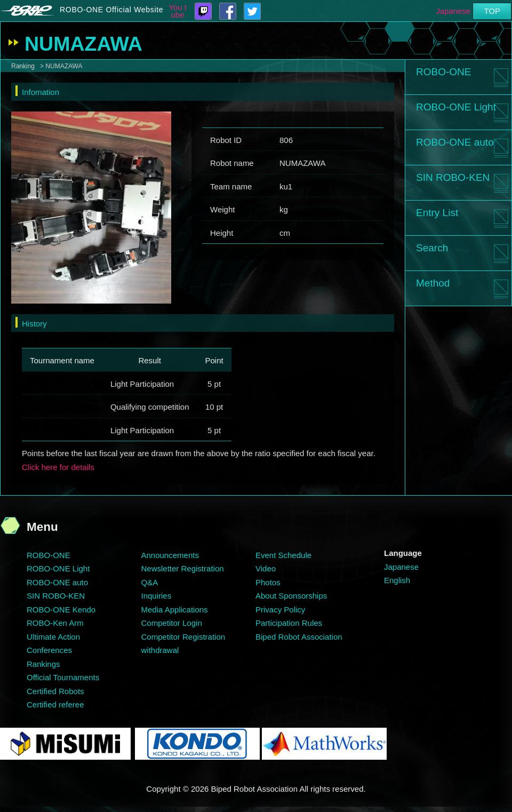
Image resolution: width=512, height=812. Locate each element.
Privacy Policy (280, 610)
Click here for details (58, 467)
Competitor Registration (183, 637)
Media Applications (175, 610)
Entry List (437, 213)
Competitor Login (172, 623)
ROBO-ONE (443, 72)
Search (432, 248)
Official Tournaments (63, 677)
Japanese (453, 11)
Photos (268, 582)
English (397, 580)
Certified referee (55, 704)
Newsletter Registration (183, 568)
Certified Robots (55, 691)
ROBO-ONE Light (456, 107)
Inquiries (157, 596)
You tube (178, 11)
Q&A (150, 582)
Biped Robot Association (299, 637)
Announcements (170, 555)
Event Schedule (283, 555)
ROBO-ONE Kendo (61, 610)
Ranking (23, 66)
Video (266, 568)
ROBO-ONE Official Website (111, 10)
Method (433, 283)
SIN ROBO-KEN (453, 177)
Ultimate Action (53, 637)
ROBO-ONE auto (455, 142)
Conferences (49, 650)
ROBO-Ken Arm (55, 623)
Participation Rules (289, 623)
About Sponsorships (291, 596)
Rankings (43, 664)
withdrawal (160, 650)
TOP (492, 11)
